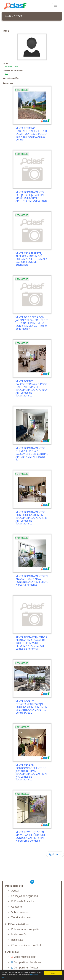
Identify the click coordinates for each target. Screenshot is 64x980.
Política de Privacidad (24, 901)
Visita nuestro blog (23, 957)
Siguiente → (55, 854)
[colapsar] (56, 6)
